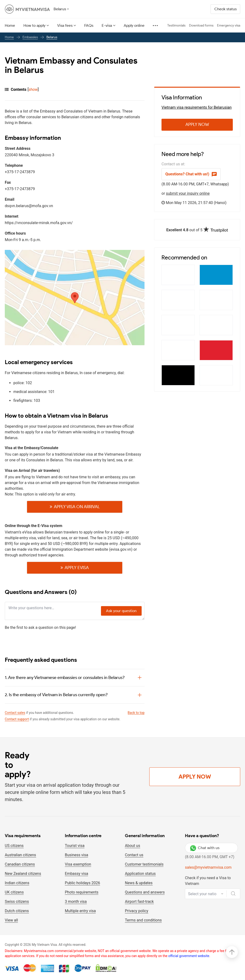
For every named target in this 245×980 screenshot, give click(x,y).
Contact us (134, 855)
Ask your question (121, 611)
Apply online (134, 25)
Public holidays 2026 (82, 883)
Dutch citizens (17, 911)
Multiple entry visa (80, 911)
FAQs (89, 25)
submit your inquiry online (188, 193)
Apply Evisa (77, 568)
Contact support (17, 719)
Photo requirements (82, 892)
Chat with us (205, 848)
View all (11, 920)
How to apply (34, 25)
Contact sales (15, 713)
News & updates (139, 883)
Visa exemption (78, 864)
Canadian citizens (20, 864)
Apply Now (197, 124)
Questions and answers (145, 892)
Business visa (76, 855)
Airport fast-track (139, 902)
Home (10, 25)
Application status (140, 874)
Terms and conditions (143, 920)
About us (133, 846)
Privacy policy (137, 911)
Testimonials (176, 25)
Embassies (30, 37)
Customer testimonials (144, 864)
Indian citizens (17, 883)
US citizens (14, 846)
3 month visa (76, 902)
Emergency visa (229, 25)
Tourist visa (75, 846)
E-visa (107, 25)
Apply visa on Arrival (77, 507)
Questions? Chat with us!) (191, 174)
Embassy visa (76, 874)
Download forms (201, 25)
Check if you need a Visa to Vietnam (208, 881)
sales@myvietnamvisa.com (208, 867)
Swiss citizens (17, 902)
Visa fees (65, 25)
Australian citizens (20, 855)
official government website (189, 956)
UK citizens (14, 892)
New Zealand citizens (23, 874)
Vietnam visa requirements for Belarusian (197, 107)
